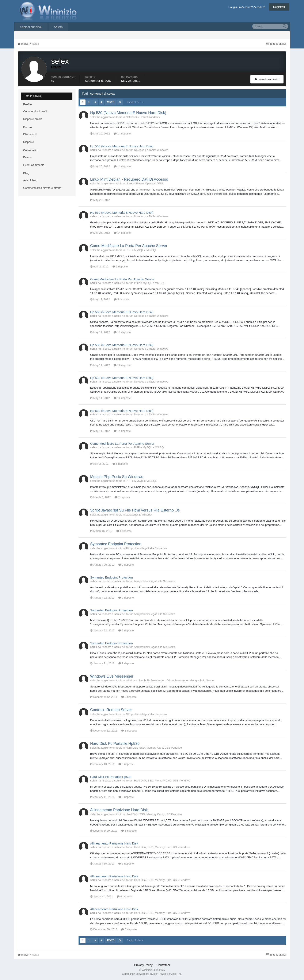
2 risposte (122, 497)
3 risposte (126, 764)
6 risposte (129, 831)
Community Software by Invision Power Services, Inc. (152, 974)
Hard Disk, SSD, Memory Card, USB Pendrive (154, 748)
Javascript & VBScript (139, 515)
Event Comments (34, 165)
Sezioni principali (31, 27)
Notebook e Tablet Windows (143, 117)
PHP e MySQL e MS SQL (141, 250)
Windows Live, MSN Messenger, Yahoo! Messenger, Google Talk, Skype (170, 680)
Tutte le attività (32, 96)
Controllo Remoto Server (111, 710)
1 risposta (124, 531)
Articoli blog (30, 180)
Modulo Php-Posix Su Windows (117, 477)
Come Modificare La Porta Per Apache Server (129, 246)
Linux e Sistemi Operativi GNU (144, 183)
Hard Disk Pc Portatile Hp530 (115, 744)
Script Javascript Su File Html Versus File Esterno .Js (135, 510)
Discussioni (30, 134)
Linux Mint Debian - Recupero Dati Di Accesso (129, 179)
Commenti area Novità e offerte (42, 188)
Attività (58, 27)
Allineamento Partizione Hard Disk (119, 810)
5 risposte (120, 266)
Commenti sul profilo (36, 111)
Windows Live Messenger (112, 676)
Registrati (279, 7)
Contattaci (163, 965)
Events (27, 157)
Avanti (111, 102)
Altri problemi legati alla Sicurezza (146, 548)
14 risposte (122, 134)
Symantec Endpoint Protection (116, 544)
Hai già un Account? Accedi (247, 7)
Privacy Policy (143, 965)
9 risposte (126, 565)
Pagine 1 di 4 (135, 102)
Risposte (29, 142)
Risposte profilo (33, 119)
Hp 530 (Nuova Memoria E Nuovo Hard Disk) (128, 113)
